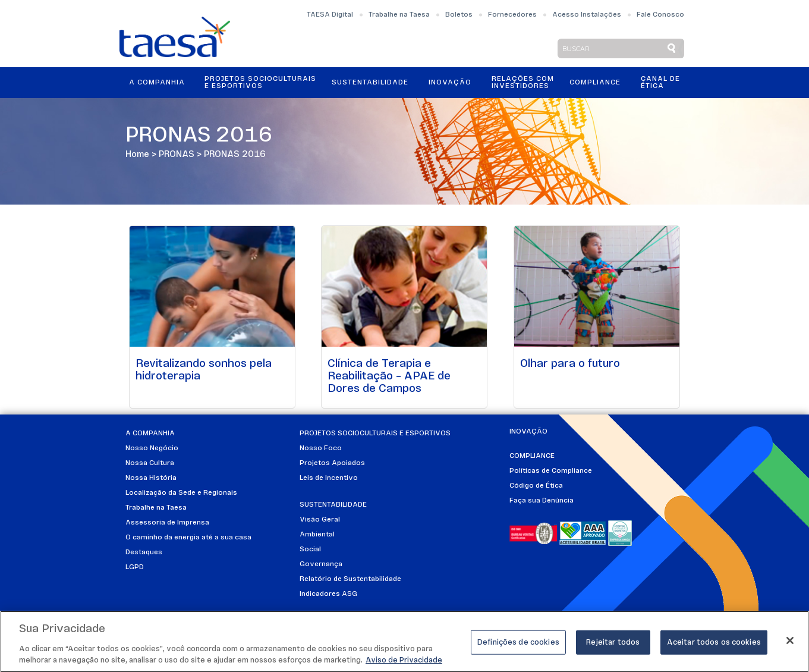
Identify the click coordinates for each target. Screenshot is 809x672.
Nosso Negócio (152, 448)
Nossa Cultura (150, 463)
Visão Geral (320, 520)
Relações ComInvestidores (523, 83)
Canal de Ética (660, 83)
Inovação (450, 83)
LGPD (135, 567)
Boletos (459, 15)
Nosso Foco (321, 448)
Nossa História (151, 478)
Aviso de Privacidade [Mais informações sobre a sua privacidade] (404, 666)
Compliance (595, 83)
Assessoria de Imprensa (167, 523)
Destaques (144, 552)
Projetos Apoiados (332, 463)
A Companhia (157, 83)
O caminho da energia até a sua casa (188, 538)
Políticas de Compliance (551, 471)
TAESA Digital (330, 15)
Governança (321, 564)
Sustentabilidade (370, 83)
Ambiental (317, 535)
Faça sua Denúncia (542, 501)
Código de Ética (536, 486)
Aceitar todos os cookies (714, 647)
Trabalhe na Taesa (399, 15)
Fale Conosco (660, 15)
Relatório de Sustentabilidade (350, 579)
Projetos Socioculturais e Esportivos (260, 83)
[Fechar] (790, 645)
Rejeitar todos (613, 647)
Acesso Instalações (587, 15)
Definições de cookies (518, 647)
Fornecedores (512, 15)
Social (310, 549)
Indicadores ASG (328, 594)
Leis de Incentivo (329, 478)
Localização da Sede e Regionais (181, 493)
